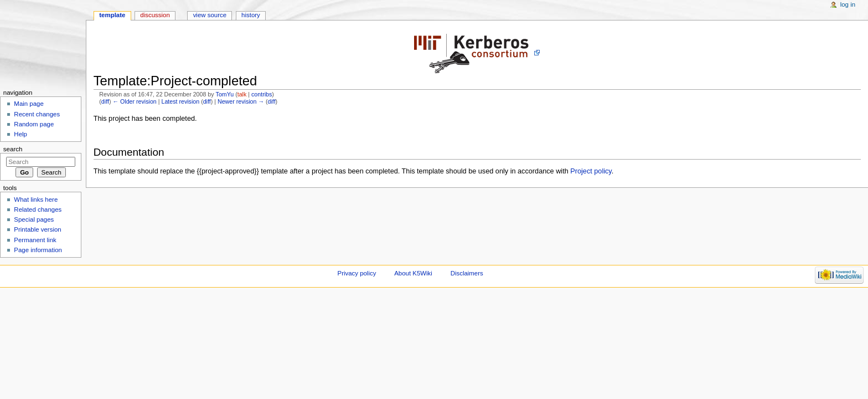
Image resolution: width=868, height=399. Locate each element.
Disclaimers (467, 273)
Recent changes (37, 114)
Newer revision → (241, 101)
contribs (262, 94)
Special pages (34, 219)
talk (242, 94)
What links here (36, 199)
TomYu (225, 94)
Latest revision (180, 101)
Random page (34, 124)
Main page (29, 104)
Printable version (37, 229)
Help (20, 134)
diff (105, 101)
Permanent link (35, 240)
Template (112, 15)
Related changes (38, 209)
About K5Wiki (413, 273)
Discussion (155, 15)
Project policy (591, 171)
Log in (848, 4)
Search (13, 149)
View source (210, 15)
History (251, 15)
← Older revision (134, 101)
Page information (38, 250)
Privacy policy (357, 273)
